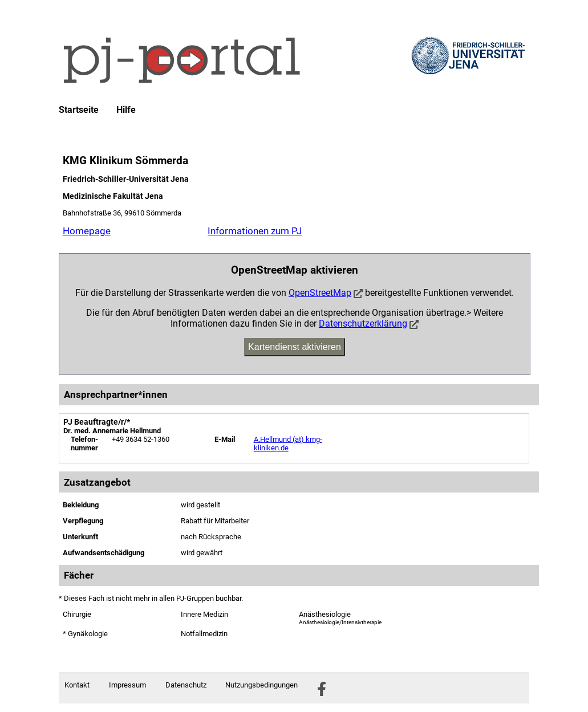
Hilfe (126, 110)
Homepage (87, 231)
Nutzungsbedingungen (261, 685)
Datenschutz (186, 685)
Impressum (127, 685)
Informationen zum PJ (255, 231)
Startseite (79, 110)
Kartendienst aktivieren (295, 347)
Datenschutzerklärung (363, 324)
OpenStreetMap (320, 293)
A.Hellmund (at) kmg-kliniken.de (288, 444)
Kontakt (77, 685)
